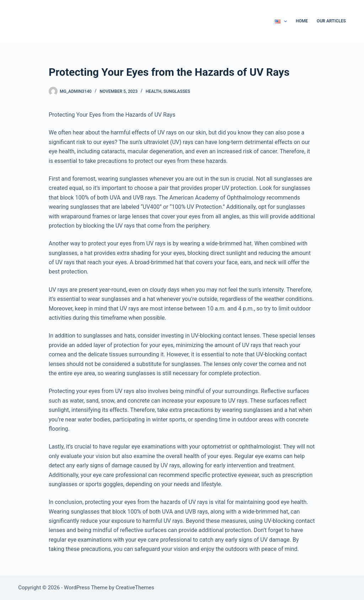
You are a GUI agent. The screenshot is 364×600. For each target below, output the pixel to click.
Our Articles (331, 21)
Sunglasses (177, 91)
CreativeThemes (135, 588)
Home (302, 21)
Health (154, 91)
